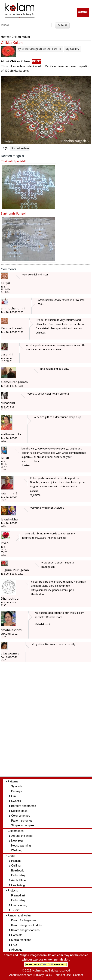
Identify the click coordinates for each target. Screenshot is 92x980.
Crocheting (18, 885)
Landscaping (19, 905)
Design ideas (19, 811)
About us (17, 950)
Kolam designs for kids (25, 930)
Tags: (4, 148)
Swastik (16, 801)
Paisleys (16, 791)
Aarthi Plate (18, 880)
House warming (21, 846)
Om (13, 796)
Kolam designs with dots (26, 925)
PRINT (37, 61)
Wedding (17, 850)
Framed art (18, 895)
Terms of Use (62, 975)
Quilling (16, 866)
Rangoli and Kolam (19, 915)
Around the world (22, 836)
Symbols (16, 786)
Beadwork (17, 871)
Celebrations (16, 831)
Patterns (13, 781)
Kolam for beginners (24, 920)
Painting (16, 861)
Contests (17, 935)
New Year (17, 841)
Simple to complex (23, 825)
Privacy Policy (43, 975)
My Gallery (72, 49)
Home (5, 37)
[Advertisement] (49, 721)
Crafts (11, 856)
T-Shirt (15, 910)
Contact (78, 975)
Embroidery (18, 875)
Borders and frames (24, 806)
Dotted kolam (20, 148)
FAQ (14, 945)
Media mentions (21, 940)
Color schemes (21, 816)
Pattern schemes (22, 821)
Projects (13, 891)
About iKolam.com (21, 975)
